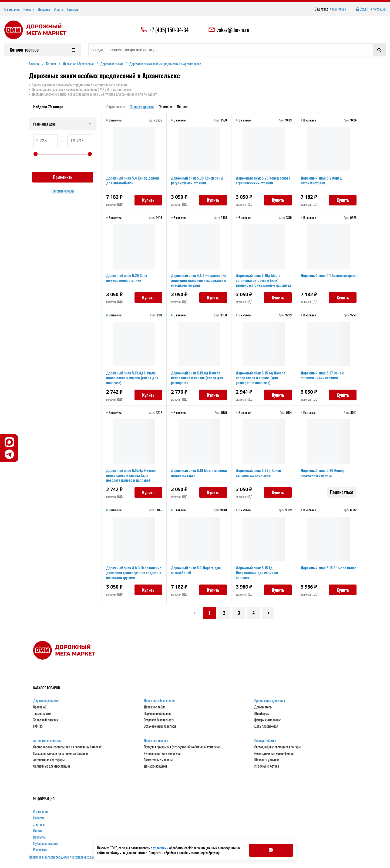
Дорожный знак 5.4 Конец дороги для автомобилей (133, 180)
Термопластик (42, 714)
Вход (361, 9)
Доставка (44, 9)
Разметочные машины (158, 760)
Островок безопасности (159, 720)
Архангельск (339, 9)
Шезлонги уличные (267, 760)
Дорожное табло (154, 708)
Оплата (58, 9)
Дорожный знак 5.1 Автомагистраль (329, 275)
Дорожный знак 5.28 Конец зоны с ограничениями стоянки (263, 180)
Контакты (73, 9)
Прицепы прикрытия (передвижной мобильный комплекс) (182, 748)
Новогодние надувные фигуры (274, 754)
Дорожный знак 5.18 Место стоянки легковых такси (199, 473)
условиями (161, 848)
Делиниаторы (263, 708)
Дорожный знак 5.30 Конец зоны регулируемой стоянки (197, 180)
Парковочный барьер (157, 714)
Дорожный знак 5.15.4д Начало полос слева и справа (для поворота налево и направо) (131, 475)
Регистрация (378, 9)
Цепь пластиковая (266, 727)
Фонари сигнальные (268, 720)
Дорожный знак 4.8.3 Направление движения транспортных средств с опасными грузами (134, 573)
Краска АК (40, 708)
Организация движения (270, 701)
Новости (29, 9)
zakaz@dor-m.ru (229, 30)
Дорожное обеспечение (159, 701)
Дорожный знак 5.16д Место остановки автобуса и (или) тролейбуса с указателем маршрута (263, 280)
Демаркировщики (155, 767)
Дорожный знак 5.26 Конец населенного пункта (322, 473)
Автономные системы (47, 741)
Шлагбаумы (262, 714)
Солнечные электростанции (52, 767)
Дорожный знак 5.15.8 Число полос (328, 568)
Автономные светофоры (49, 760)
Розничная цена (63, 124)
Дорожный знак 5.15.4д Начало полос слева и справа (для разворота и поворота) (260, 378)
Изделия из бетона (267, 767)
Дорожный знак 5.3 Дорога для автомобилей (196, 570)
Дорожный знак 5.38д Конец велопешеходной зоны (258, 473)
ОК (271, 850)
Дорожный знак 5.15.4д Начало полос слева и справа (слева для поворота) (132, 378)
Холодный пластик (46, 720)
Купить (148, 200)
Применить (63, 177)
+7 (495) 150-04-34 (169, 30)
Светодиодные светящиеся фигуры (278, 748)
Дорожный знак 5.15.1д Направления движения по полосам (257, 573)
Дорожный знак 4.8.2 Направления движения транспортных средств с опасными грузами (199, 280)
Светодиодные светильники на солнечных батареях (67, 748)
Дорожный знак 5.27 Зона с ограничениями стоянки (322, 375)
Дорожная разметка (46, 701)
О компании (12, 9)
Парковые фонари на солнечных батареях (61, 754)
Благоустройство (265, 741)
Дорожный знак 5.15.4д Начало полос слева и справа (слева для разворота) (197, 378)
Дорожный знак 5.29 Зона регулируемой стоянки (127, 278)
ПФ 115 (38, 727)
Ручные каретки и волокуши (162, 754)
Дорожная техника (156, 741)
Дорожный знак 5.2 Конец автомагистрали (321, 180)
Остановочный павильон (160, 727)
